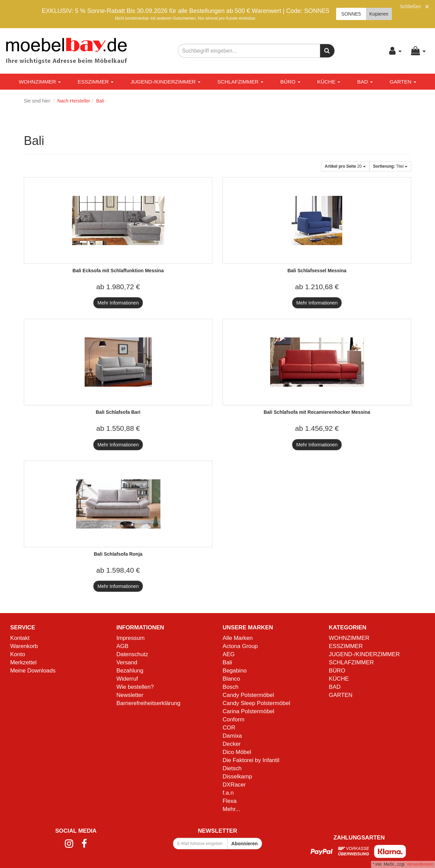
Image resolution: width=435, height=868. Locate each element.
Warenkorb (24, 646)
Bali (227, 662)
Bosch (231, 687)
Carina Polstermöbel (248, 711)
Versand (127, 662)
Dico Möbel (237, 752)
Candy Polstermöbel (248, 695)
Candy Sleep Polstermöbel (256, 703)
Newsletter (130, 695)
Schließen (411, 6)
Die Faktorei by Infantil (251, 760)
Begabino (235, 671)
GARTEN (403, 82)
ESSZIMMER (96, 82)
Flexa (230, 801)
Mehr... (231, 809)
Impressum (131, 638)
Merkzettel (23, 662)
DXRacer (234, 785)
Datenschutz (132, 654)
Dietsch (232, 768)
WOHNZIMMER (40, 82)
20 (345, 166)
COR (229, 728)
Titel (390, 166)
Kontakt (20, 638)
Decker (232, 744)
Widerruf (127, 679)
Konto (18, 654)
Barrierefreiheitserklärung (149, 703)
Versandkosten (420, 864)
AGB (123, 646)
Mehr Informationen (118, 303)
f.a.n (228, 793)
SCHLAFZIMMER (240, 82)
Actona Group (240, 646)
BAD (365, 82)
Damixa (232, 736)
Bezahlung (130, 671)
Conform (233, 719)
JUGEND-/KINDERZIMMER (166, 82)
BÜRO (290, 82)
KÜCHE (329, 82)
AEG (229, 654)
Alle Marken (238, 638)
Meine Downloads (33, 671)
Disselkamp (237, 777)
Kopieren (379, 14)
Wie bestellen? (135, 687)
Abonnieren (245, 844)
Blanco (231, 679)
